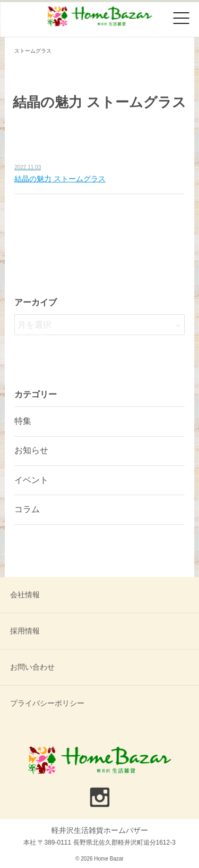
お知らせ (31, 450)
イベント (31, 480)
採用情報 (25, 631)
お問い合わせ (32, 667)
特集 (23, 421)
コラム (27, 509)
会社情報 (25, 595)
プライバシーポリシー (47, 703)
